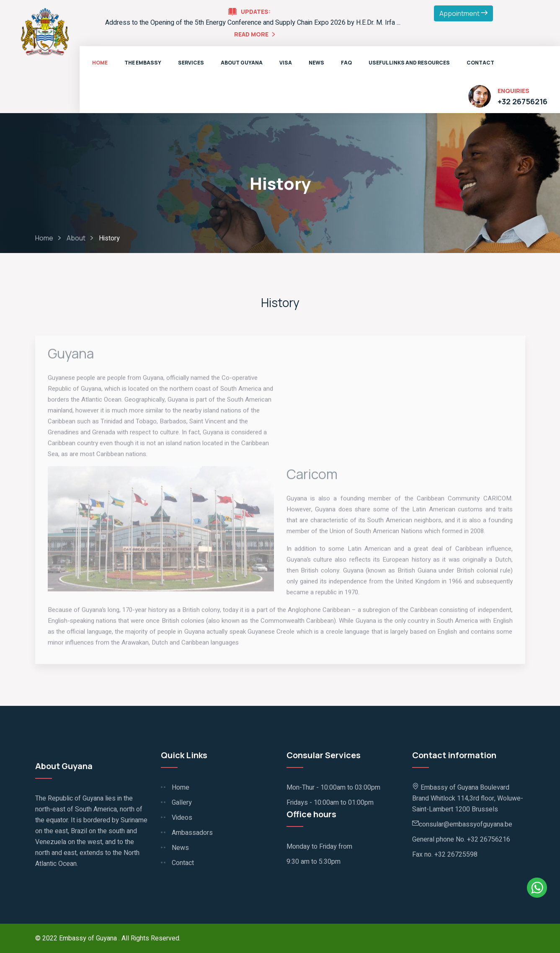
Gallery (182, 803)
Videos (182, 818)
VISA (286, 63)
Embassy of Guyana (89, 938)
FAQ (346, 63)
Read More (256, 35)
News (316, 63)
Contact (480, 63)
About (76, 238)
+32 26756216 (523, 101)
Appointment (463, 13)
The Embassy (143, 63)
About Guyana (242, 63)
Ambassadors (192, 833)
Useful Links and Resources (409, 63)
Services (191, 63)
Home (100, 63)
